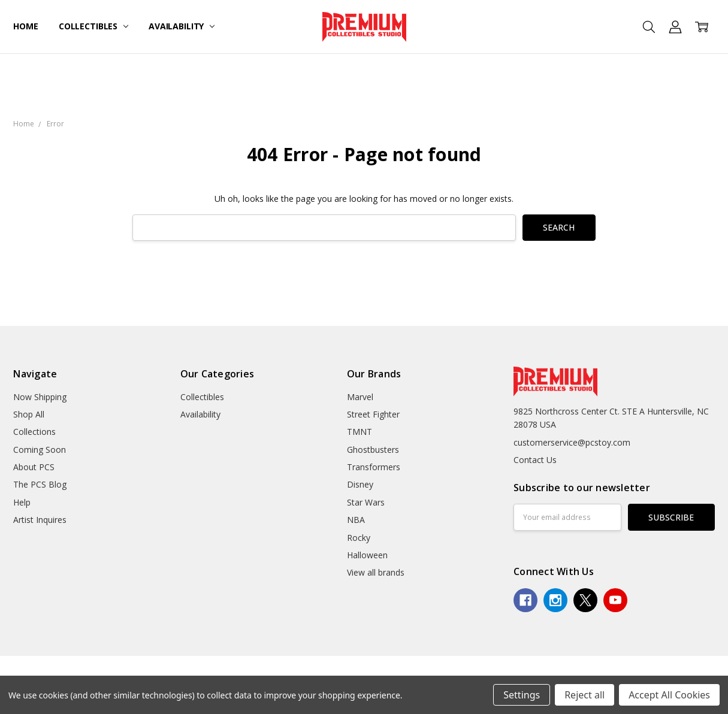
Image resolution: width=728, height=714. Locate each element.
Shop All (29, 414)
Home (25, 26)
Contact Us (535, 460)
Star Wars (366, 502)
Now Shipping (40, 397)
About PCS (34, 467)
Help (22, 502)
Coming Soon (40, 450)
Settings (522, 695)
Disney (360, 484)
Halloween (367, 555)
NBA (356, 520)
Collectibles (93, 26)
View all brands (376, 572)
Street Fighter (373, 414)
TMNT (360, 432)
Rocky (359, 538)
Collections (34, 432)
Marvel (360, 397)
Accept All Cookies (669, 695)
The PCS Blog (40, 484)
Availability (182, 26)
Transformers (374, 467)
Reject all (584, 695)
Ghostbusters (373, 450)
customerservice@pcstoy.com (572, 442)
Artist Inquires (40, 520)
